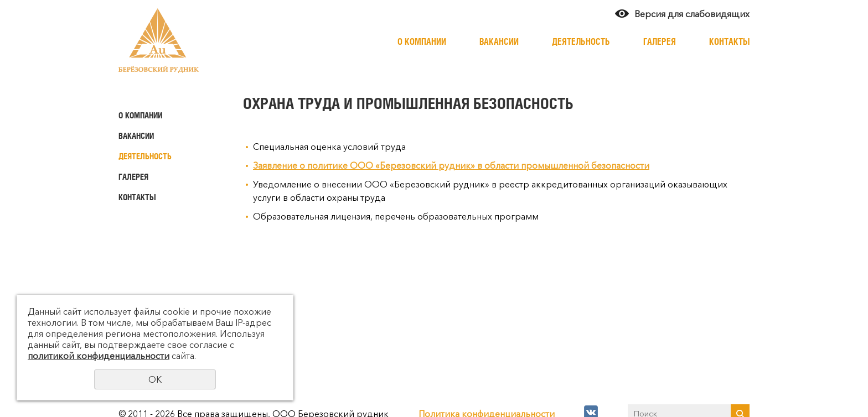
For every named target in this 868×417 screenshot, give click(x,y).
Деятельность (581, 41)
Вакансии (499, 41)
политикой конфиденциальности (99, 356)
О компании (422, 41)
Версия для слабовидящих (692, 14)
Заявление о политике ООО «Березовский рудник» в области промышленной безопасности (451, 165)
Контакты (729, 41)
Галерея (660, 41)
